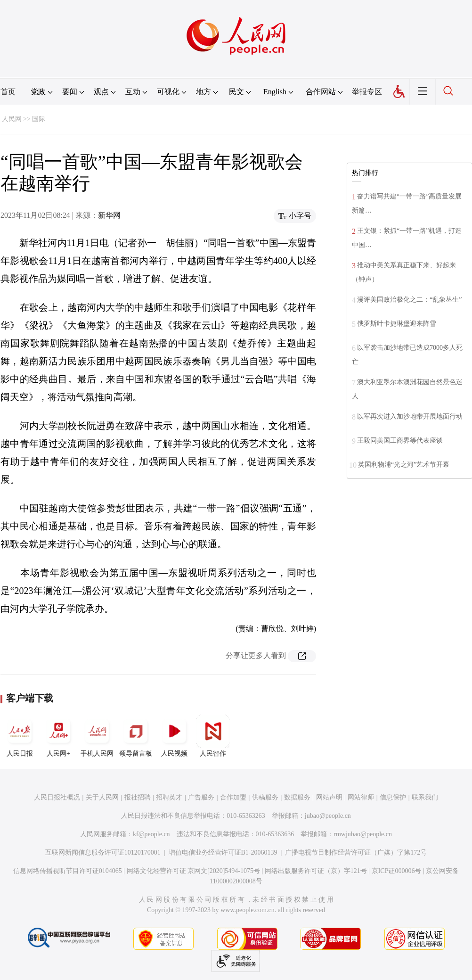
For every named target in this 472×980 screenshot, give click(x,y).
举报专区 (367, 92)
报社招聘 (138, 797)
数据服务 (297, 797)
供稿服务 (265, 797)
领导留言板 (136, 736)
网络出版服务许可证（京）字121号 (316, 871)
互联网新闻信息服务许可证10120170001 (103, 852)
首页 (8, 92)
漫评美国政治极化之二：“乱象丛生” (409, 300)
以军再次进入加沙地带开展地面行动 (410, 416)
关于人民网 (102, 797)
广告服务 (201, 797)
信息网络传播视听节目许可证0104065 (68, 871)
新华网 (109, 215)
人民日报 (20, 736)
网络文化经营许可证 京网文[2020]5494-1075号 (194, 871)
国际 (39, 119)
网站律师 (361, 797)
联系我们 (425, 797)
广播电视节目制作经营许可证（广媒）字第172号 (356, 852)
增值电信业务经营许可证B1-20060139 (223, 852)
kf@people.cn (151, 834)
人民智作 (213, 736)
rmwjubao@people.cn (363, 834)
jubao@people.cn (328, 816)
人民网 (12, 119)
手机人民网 (97, 736)
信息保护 (393, 797)
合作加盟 (233, 797)
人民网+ (58, 736)
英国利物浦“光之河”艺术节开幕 (404, 465)
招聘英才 (169, 797)
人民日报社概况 (57, 797)
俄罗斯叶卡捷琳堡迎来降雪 (397, 324)
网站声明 (329, 797)
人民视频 (174, 736)
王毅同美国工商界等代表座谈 (400, 441)
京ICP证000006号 (397, 871)
